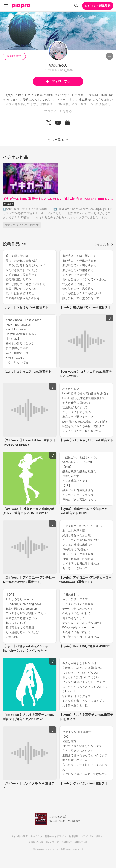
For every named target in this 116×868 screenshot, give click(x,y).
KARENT (67, 842)
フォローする (58, 81)
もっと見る (104, 244)
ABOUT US (81, 842)
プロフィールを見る (58, 111)
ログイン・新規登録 (98, 6)
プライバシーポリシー (93, 836)
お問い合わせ (36, 842)
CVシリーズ (52, 842)
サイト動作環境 (19, 836)
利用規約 (74, 836)
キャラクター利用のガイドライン (48, 836)
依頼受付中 (14, 56)
